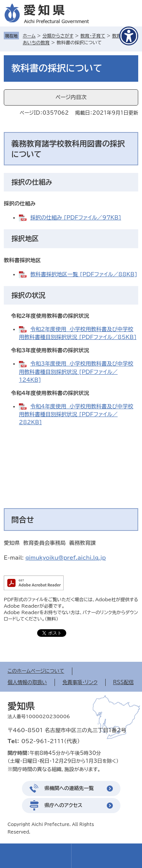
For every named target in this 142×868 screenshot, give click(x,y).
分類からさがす (58, 36)
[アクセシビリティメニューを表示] (129, 36)
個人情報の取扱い (27, 682)
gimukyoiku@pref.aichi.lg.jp (66, 558)
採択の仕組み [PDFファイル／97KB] (76, 218)
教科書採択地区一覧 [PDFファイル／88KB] (84, 274)
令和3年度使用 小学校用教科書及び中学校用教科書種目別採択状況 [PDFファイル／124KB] (76, 372)
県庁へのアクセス (64, 805)
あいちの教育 (36, 42)
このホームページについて (36, 671)
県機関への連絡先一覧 (69, 788)
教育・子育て (93, 36)
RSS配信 (123, 682)
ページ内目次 (71, 97)
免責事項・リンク (80, 682)
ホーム (29, 36)
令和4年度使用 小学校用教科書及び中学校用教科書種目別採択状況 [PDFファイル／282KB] (76, 414)
